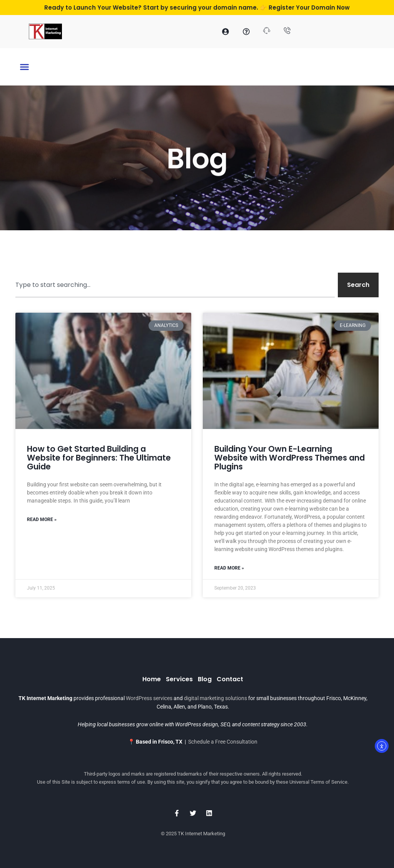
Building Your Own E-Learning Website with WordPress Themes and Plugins (290, 458)
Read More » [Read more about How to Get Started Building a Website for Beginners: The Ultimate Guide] (42, 519)
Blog (205, 679)
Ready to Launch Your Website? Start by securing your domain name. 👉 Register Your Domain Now (197, 8)
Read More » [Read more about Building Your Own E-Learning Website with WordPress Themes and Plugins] (229, 568)
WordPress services (149, 698)
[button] (25, 67)
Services (179, 679)
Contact (230, 679)
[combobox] (175, 285)
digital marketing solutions (215, 698)
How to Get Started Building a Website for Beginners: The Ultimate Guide (99, 458)
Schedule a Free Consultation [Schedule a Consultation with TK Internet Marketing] (223, 742)
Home (152, 679)
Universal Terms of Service (318, 782)
